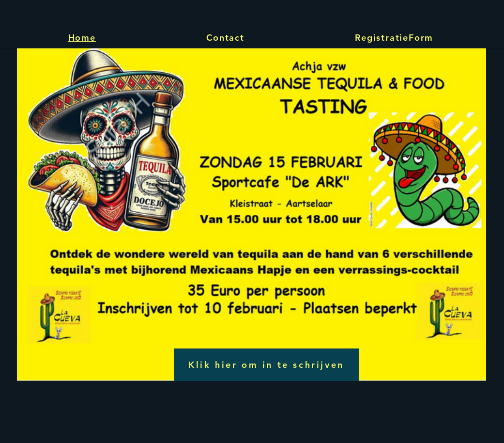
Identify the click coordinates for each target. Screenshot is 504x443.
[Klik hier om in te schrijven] (267, 365)
